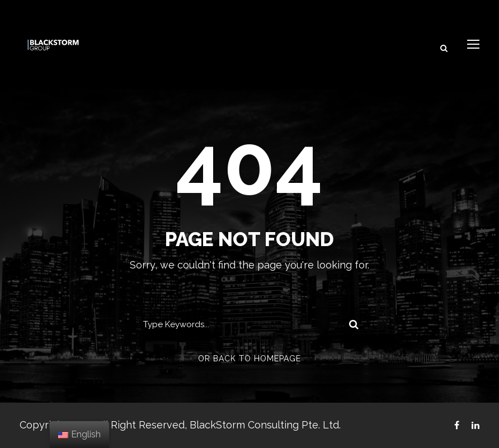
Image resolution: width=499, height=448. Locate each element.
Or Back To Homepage (249, 359)
